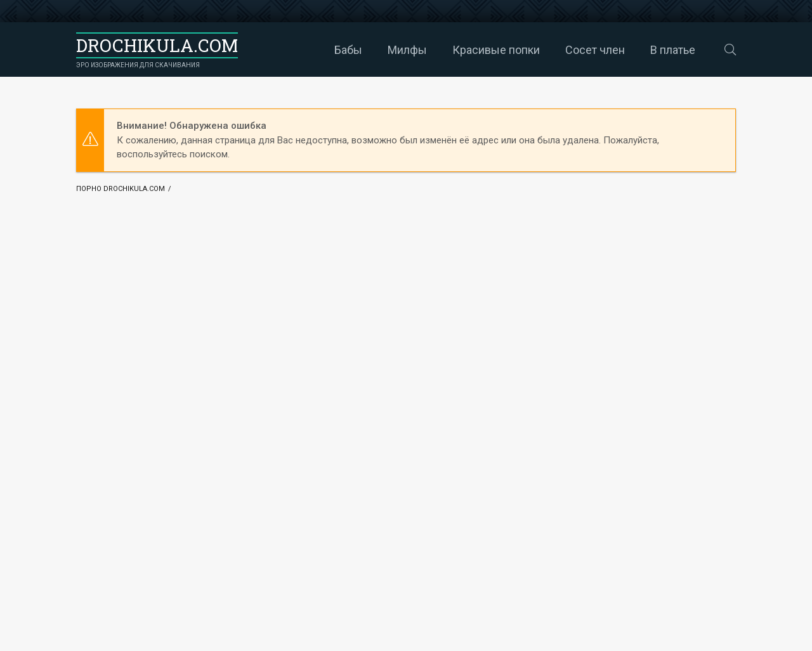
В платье (639, 50)
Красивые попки (462, 50)
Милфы (374, 50)
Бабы (315, 50)
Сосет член (561, 50)
